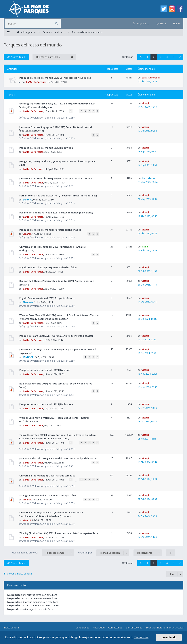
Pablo (145, 247)
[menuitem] (162, 24)
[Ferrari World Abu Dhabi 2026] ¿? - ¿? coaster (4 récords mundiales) (58, 196)
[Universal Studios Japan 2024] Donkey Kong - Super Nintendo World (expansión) (58, 351)
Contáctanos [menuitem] (115, 628)
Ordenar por (104, 553)
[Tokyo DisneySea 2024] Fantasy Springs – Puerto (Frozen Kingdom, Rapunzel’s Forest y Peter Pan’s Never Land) (57, 437)
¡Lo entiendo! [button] (169, 637)
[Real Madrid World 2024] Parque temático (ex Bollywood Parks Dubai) (55, 385)
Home (176, 23)
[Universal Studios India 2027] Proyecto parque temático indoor (56, 178)
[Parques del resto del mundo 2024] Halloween (46, 404)
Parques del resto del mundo (33, 45)
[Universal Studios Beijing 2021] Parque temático (47, 476)
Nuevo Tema (16, 57)
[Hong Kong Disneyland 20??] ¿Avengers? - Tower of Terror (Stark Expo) (57, 163)
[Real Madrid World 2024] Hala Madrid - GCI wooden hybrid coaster (58, 458)
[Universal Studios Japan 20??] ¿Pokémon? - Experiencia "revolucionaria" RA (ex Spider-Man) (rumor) (51, 514)
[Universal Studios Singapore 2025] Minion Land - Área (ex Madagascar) (52, 249)
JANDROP (28, 357)
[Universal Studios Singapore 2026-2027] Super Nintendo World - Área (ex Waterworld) (56, 129)
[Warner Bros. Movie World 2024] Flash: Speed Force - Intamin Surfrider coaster (54, 420)
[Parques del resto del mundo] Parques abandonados (50, 230)
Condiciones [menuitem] (82, 628)
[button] (141, 57)
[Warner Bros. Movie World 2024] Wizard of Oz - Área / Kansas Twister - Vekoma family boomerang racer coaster (59, 317)
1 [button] (147, 57)
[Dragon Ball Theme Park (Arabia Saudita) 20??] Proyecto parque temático (56, 283)
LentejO (28, 200)
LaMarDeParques (36, 82)
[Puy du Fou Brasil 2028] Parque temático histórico (48, 267)
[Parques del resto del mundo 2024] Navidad (44, 370)
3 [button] (160, 57)
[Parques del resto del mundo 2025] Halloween (46, 148)
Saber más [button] (141, 637)
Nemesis (28, 302)
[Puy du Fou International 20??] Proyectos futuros (47, 298)
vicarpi (145, 103)
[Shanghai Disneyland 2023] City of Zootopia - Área (48, 495)
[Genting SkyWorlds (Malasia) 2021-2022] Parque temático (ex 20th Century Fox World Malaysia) (57, 105)
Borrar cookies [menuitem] (134, 628)
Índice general (12, 628)
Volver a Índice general (20, 574)
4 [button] (167, 57)
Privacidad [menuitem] (99, 628)
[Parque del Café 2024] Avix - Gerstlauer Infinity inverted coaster (56, 336)
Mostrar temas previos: (43, 553)
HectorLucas (149, 178)
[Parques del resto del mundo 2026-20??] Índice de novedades (55, 78)
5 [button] (174, 57)
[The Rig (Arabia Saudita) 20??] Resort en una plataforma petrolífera (58, 533)
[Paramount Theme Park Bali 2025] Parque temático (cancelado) (56, 213)
